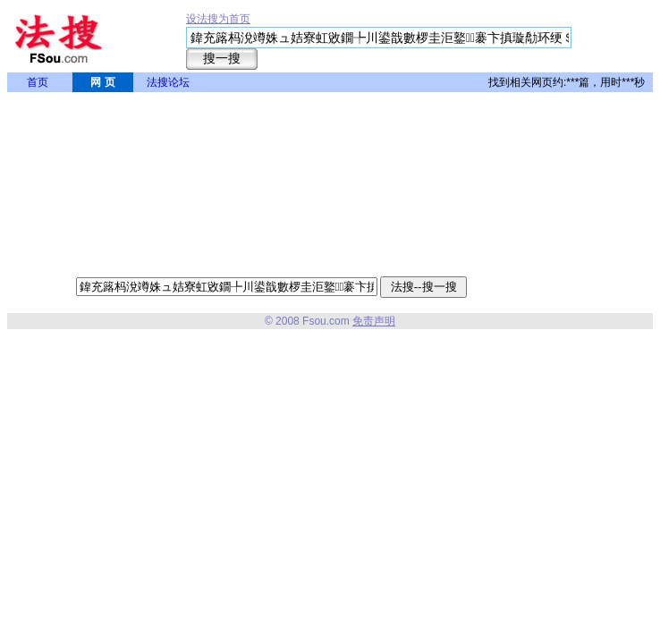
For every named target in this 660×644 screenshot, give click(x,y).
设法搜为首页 (218, 19)
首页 (38, 82)
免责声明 (374, 321)
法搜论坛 (168, 82)
